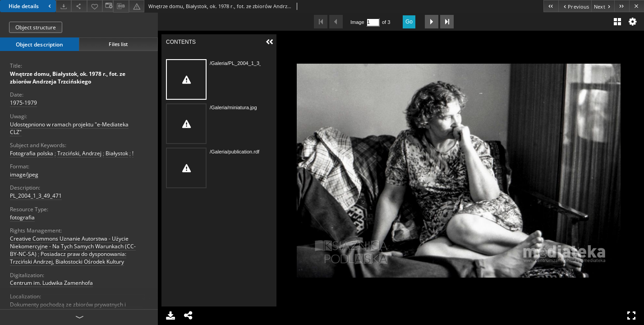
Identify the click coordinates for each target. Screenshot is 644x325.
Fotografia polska (32, 153)
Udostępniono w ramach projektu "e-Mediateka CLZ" (69, 128)
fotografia (22, 217)
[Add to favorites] (95, 6)
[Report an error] (137, 6)
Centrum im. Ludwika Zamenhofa (51, 283)
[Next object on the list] (603, 6)
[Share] (79, 6)
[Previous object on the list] (575, 6)
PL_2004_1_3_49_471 (36, 196)
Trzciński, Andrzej (79, 153)
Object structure (36, 27)
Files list (118, 44)
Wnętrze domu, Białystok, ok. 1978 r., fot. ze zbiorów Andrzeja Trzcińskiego (68, 78)
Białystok (117, 153)
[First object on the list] (551, 6)
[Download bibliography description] (121, 6)
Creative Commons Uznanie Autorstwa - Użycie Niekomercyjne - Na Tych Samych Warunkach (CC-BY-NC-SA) (73, 246)
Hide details (31, 6)
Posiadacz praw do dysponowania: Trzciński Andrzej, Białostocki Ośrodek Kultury (68, 258)
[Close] (637, 6)
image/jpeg (24, 174)
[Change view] (108, 6)
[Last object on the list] (622, 6)
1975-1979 (23, 103)
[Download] (64, 6)
